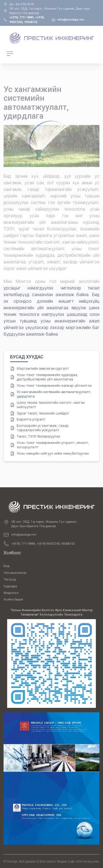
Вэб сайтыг (48, 861)
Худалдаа (10, 586)
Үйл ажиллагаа (15, 573)
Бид (6, 566)
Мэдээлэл (11, 593)
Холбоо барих (13, 599)
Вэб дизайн (28, 861)
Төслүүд (10, 579)
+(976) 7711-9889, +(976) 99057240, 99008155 (43, 544)
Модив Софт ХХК (69, 861)
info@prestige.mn (24, 535)
